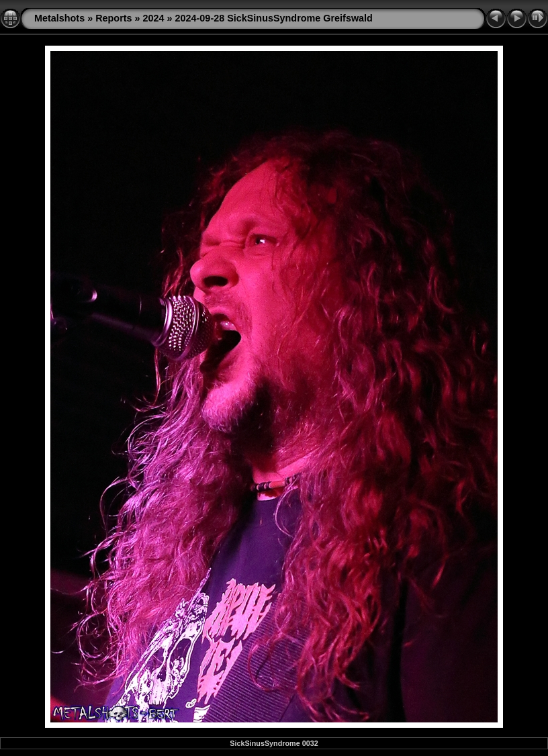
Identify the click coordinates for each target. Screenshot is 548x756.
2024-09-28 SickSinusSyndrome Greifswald (274, 18)
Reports (113, 18)
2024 (154, 18)
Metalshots (59, 18)
